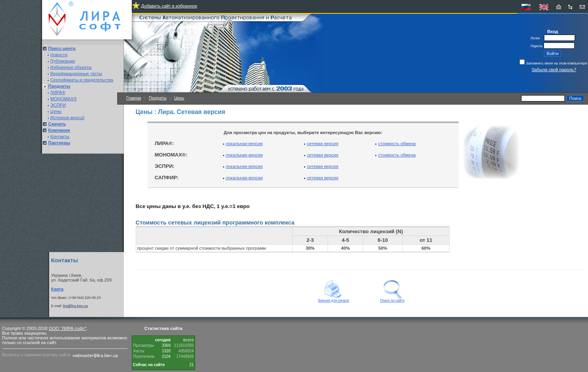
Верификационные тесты (76, 74)
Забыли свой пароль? (554, 70)
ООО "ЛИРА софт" (68, 328)
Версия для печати (334, 299)
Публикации (63, 61)
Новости (59, 55)
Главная (134, 98)
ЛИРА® (58, 92)
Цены (179, 98)
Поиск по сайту (392, 299)
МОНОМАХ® (64, 99)
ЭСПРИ (58, 105)
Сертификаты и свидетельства (82, 80)
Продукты (158, 98)
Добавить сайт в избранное (169, 6)
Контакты (60, 136)
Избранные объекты (71, 67)
